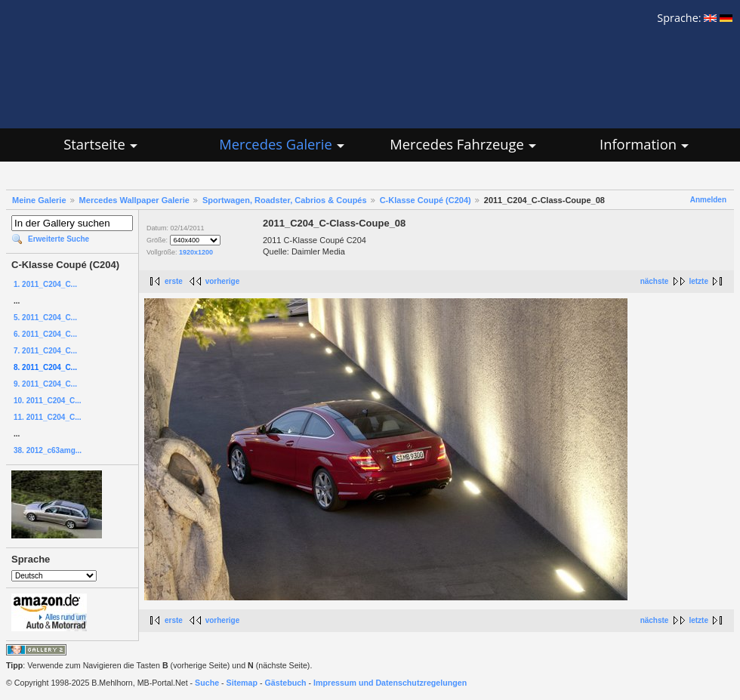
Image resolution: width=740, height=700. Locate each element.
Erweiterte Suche (59, 239)
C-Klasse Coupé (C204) (425, 200)
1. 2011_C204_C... (45, 284)
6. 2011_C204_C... (45, 334)
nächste (655, 281)
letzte (698, 281)
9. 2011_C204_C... (45, 384)
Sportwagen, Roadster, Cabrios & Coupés (285, 200)
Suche (207, 683)
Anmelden (708, 200)
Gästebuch (286, 683)
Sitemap (242, 683)
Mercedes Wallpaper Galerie (134, 200)
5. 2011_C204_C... (45, 318)
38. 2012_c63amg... (48, 450)
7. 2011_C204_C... (45, 351)
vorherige (223, 281)
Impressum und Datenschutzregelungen (390, 683)
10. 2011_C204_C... (48, 401)
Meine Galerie (39, 200)
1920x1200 (196, 252)
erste (174, 281)
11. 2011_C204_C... (48, 417)
